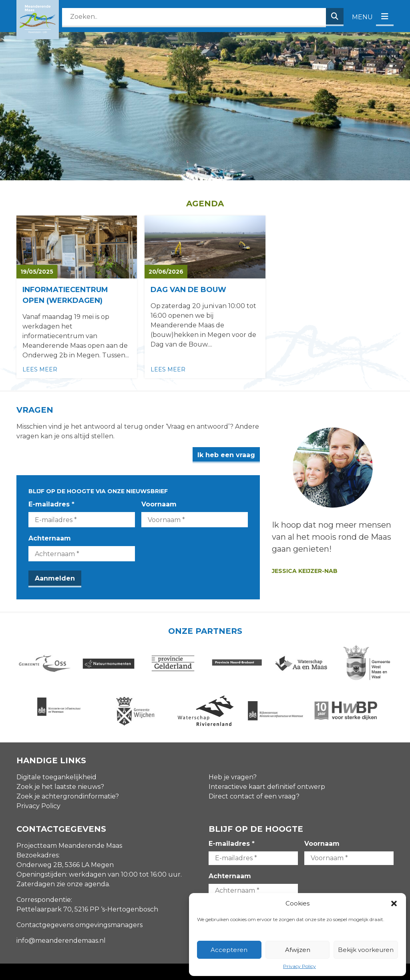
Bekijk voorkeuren (366, 950)
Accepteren (229, 950)
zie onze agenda (83, 884)
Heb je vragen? (233, 777)
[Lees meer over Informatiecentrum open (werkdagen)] (77, 297)
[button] (394, 903)
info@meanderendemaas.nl (61, 941)
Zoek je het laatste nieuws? (60, 787)
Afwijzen (298, 950)
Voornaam (159, 504)
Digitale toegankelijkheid (56, 777)
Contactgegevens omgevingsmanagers (79, 925)
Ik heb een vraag (226, 455)
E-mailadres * (51, 504)
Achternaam (50, 538)
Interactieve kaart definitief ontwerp (267, 787)
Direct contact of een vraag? (254, 796)
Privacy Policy (299, 966)
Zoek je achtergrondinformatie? (68, 796)
